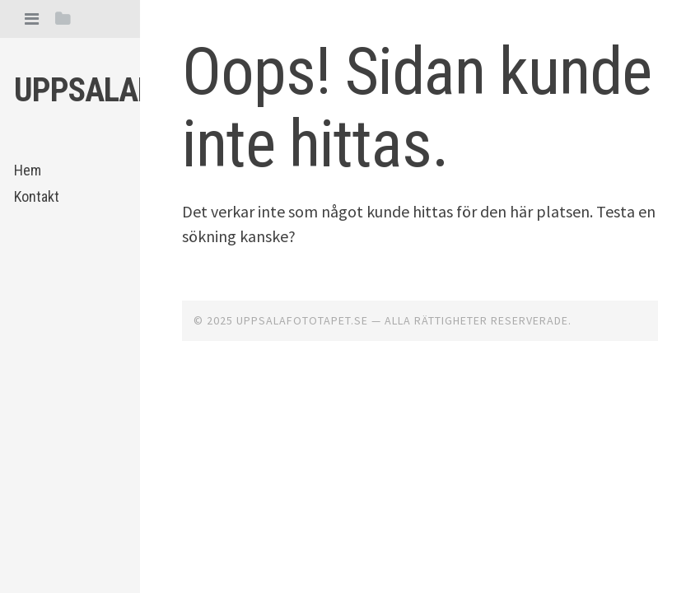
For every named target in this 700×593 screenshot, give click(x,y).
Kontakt (37, 196)
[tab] (32, 19)
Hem (28, 170)
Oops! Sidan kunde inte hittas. (417, 108)
